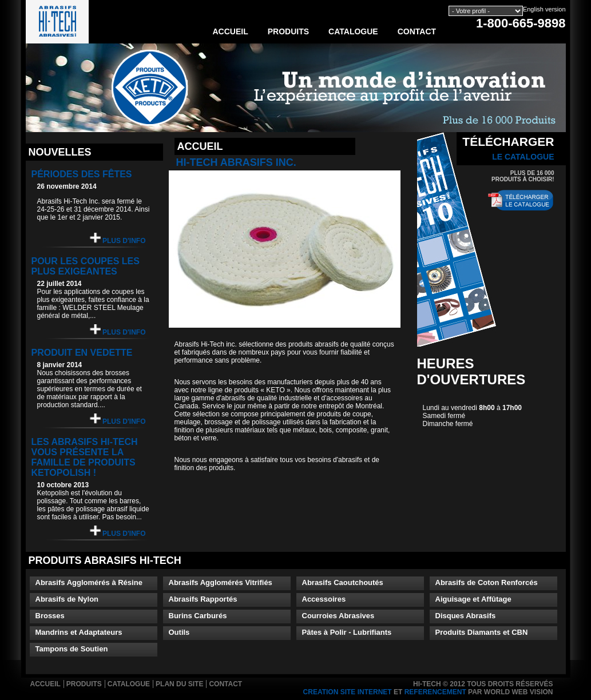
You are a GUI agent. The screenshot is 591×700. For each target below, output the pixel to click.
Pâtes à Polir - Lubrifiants (347, 632)
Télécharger (508, 148)
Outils (179, 632)
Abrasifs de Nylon (67, 599)
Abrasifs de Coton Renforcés (487, 582)
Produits (288, 31)
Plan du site (179, 684)
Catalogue (353, 31)
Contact (417, 31)
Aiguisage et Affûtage (473, 599)
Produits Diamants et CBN (482, 632)
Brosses (50, 616)
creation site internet (348, 692)
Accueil (231, 31)
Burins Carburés (198, 616)
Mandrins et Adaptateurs (79, 632)
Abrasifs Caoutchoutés (343, 582)
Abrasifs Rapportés (203, 599)
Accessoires (324, 599)
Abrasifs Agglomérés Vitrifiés (221, 582)
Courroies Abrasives (338, 616)
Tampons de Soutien (72, 649)
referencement (435, 692)
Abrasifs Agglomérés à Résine (89, 582)
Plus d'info (118, 239)
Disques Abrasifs (466, 616)
